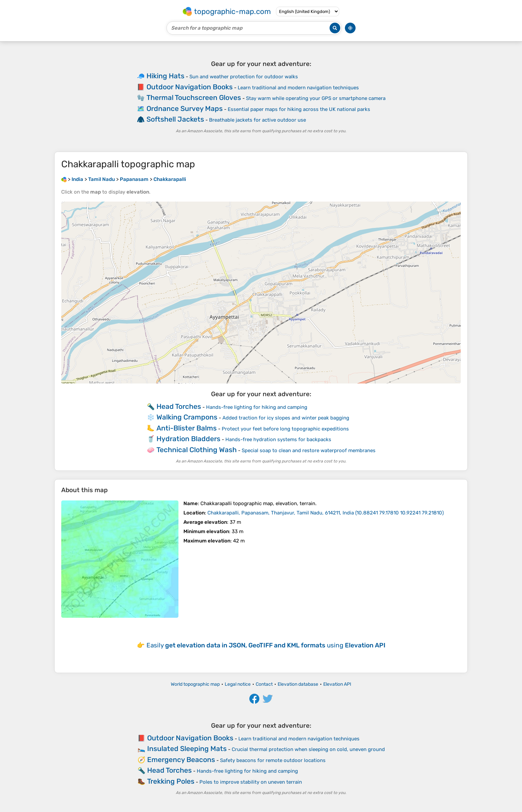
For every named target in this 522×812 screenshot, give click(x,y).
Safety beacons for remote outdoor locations (273, 760)
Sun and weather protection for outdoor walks (244, 77)
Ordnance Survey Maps (185, 108)
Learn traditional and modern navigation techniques (298, 88)
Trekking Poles (171, 781)
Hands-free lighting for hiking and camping (257, 407)
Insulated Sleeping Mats (187, 749)
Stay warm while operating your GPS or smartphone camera (316, 98)
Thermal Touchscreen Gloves (194, 97)
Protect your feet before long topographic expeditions (285, 429)
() (326, 513)
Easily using (266, 645)
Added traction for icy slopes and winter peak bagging (286, 418)
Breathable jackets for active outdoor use (258, 120)
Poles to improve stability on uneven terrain (251, 782)
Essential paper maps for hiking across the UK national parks (299, 109)
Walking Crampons (187, 417)
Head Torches (179, 406)
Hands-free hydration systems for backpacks (278, 439)
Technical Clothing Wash (197, 450)
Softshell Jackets (175, 119)
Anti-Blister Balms (187, 428)
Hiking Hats (165, 76)
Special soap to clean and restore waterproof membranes (309, 450)
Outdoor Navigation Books (190, 87)
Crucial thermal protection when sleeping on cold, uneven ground (308, 749)
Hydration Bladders (188, 439)
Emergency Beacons (181, 760)
